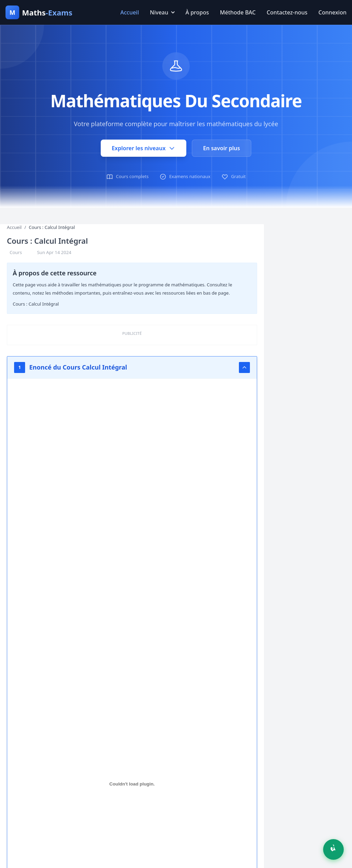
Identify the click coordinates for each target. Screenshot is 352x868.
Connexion (332, 12)
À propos (197, 12)
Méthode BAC (238, 12)
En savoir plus (222, 148)
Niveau (162, 12)
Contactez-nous (287, 12)
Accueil (130, 12)
